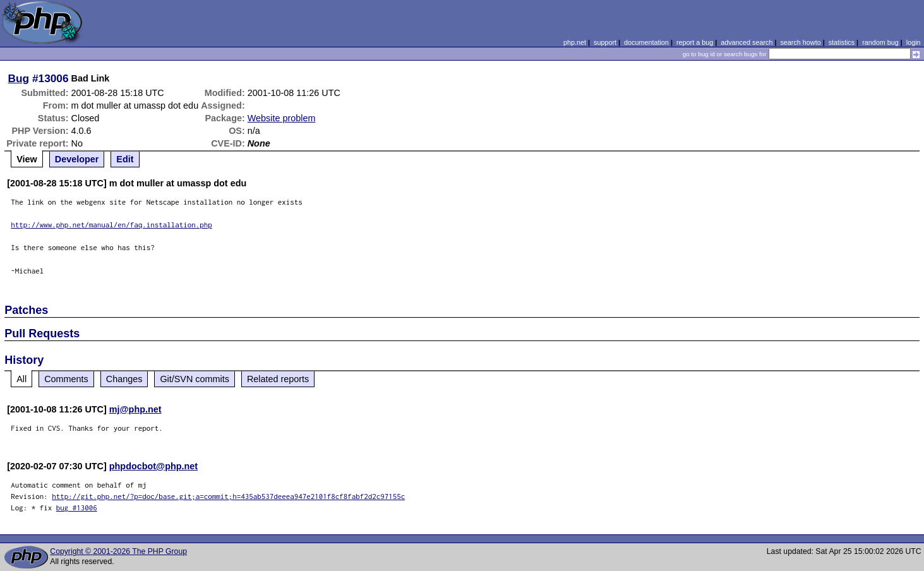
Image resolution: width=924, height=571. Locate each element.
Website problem (282, 118)
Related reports (278, 379)
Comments (66, 379)
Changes (124, 379)
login (914, 42)
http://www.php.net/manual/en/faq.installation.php (111, 225)
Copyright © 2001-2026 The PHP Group (118, 551)
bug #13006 (77, 508)
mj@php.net (135, 409)
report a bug (695, 42)
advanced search (747, 42)
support (605, 42)
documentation (646, 42)
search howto (800, 42)
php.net (575, 42)
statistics (842, 42)
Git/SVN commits (195, 379)
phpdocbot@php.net (153, 466)
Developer (77, 159)
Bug (19, 78)
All (21, 379)
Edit (125, 159)
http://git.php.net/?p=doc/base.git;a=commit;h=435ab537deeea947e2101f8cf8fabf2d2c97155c (228, 496)
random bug (880, 42)
